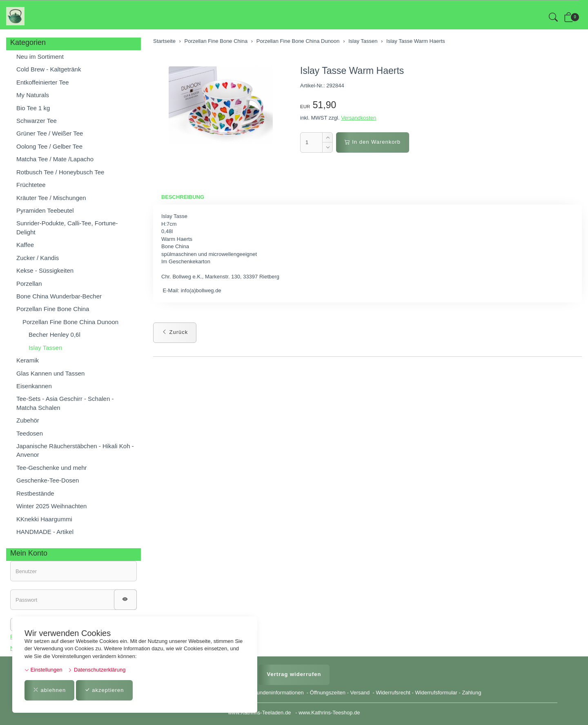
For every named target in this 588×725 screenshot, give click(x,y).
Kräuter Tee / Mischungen (51, 198)
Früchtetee (31, 185)
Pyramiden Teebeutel (45, 210)
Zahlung (471, 693)
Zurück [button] (175, 332)
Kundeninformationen (279, 693)
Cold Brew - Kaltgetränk (49, 69)
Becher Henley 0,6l (55, 335)
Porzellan (29, 284)
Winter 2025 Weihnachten (51, 506)
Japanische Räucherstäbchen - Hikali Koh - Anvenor (75, 450)
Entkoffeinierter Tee (43, 82)
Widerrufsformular (436, 693)
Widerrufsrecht (393, 693)
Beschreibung (183, 197)
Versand (360, 693)
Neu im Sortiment (40, 57)
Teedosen (30, 433)
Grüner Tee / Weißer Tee (50, 133)
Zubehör (28, 420)
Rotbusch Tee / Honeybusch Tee (60, 172)
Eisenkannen (34, 386)
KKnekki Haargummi (44, 519)
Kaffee (25, 245)
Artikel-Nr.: (313, 86)
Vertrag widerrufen (294, 674)
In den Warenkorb (373, 142)
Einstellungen (43, 670)
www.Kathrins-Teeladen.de (259, 713)
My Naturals (33, 95)
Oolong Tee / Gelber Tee (49, 146)
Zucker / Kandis (38, 258)
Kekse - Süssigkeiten (45, 270)
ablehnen (49, 690)
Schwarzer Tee (37, 121)
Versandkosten (359, 118)
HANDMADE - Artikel (45, 532)
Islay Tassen (45, 348)
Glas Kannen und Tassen (50, 373)
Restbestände (35, 493)
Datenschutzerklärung (97, 670)
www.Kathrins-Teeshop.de (329, 713)
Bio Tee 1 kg (33, 108)
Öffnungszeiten (328, 693)
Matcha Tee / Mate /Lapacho (55, 159)
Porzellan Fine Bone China (53, 309)
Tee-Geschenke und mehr (52, 468)
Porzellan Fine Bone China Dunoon (70, 322)
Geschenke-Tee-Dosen (48, 480)
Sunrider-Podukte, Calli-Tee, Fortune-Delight (67, 227)
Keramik (28, 360)
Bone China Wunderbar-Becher (59, 296)
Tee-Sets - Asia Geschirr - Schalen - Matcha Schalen (65, 403)
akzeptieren (104, 690)
